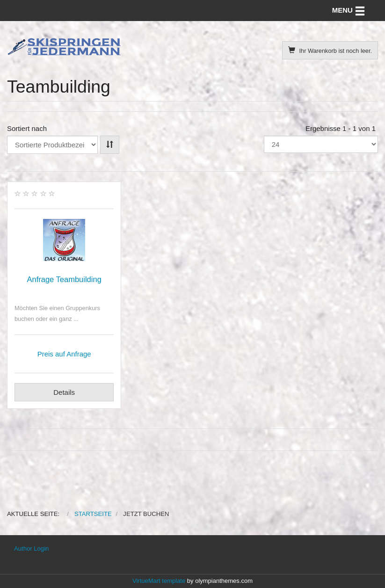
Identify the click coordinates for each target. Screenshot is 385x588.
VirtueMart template (159, 581)
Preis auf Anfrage (64, 354)
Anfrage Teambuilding (64, 279)
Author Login (31, 548)
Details (64, 392)
